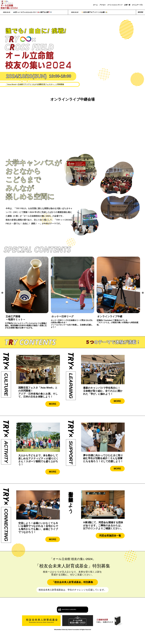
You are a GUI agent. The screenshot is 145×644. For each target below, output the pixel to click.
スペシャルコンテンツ (115, 5)
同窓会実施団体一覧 (110, 536)
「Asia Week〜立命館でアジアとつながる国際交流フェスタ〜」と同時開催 (35, 84)
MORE (53, 404)
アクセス (102, 5)
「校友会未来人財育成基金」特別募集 (72, 582)
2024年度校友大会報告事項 (75, 609)
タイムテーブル (137, 5)
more (141, 12)
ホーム (95, 5)
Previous (2, 293)
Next (143, 293)
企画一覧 (127, 5)
